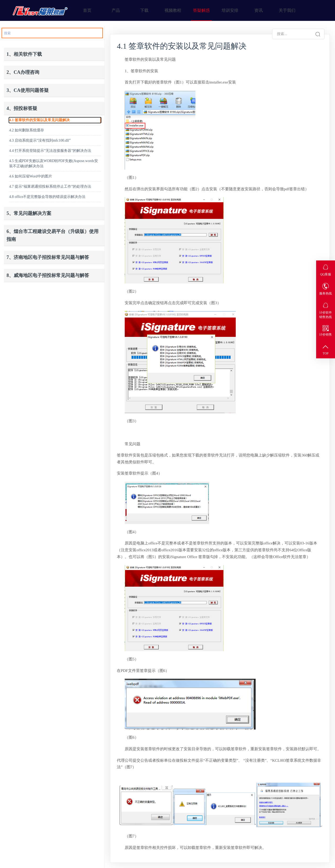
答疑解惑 (201, 10)
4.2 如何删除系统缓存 (27, 130)
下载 (144, 10)
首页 (87, 10)
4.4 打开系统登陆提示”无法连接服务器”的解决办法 (50, 151)
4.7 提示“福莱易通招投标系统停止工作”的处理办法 (50, 187)
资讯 (259, 10)
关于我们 (287, 10)
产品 (116, 10)
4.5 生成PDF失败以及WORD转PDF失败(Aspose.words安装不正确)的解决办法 (54, 163)
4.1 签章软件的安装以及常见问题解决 (39, 120)
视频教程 (173, 10)
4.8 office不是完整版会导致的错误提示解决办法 (47, 197)
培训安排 (230, 10)
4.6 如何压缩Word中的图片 (31, 176)
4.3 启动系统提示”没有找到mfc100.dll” (40, 140)
